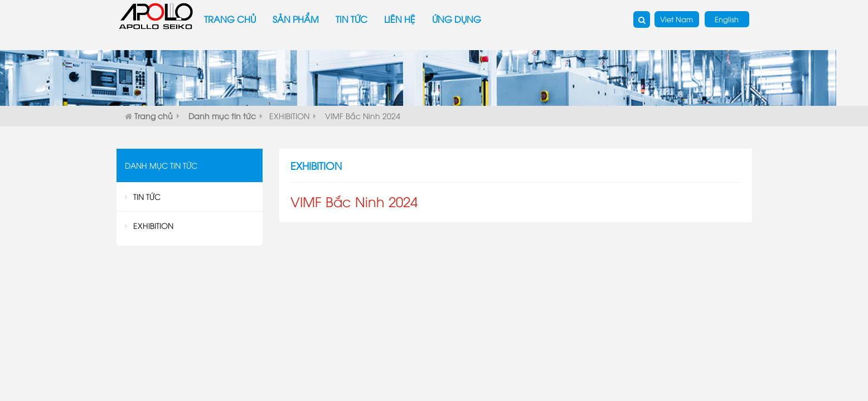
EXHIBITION (289, 116)
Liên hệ (400, 19)
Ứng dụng (457, 19)
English (727, 19)
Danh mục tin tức (222, 116)
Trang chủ (230, 19)
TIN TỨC (147, 196)
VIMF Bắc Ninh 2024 (363, 116)
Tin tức (351, 19)
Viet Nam (677, 19)
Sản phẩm (296, 19)
